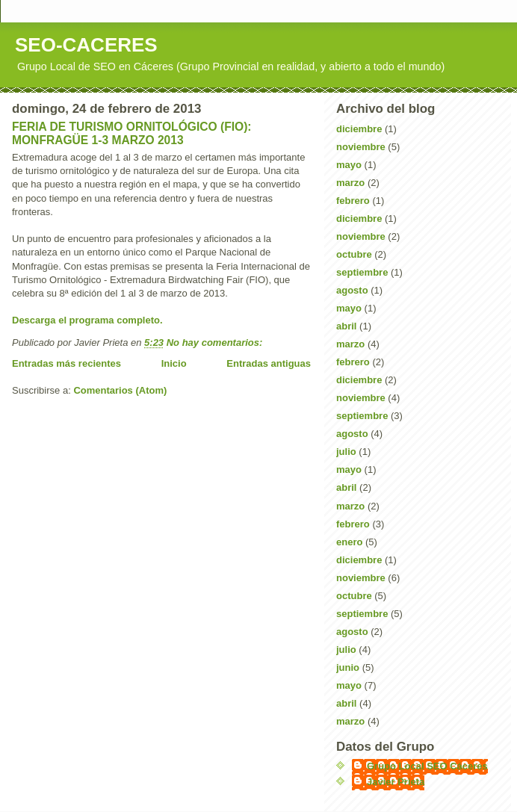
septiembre (362, 272)
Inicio (174, 363)
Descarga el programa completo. (87, 320)
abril (346, 326)
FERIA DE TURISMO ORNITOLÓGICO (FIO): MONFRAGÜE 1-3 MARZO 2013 (132, 133)
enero (349, 542)
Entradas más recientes (66, 363)
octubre (354, 254)
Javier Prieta (396, 782)
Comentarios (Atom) (120, 390)
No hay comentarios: (216, 343)
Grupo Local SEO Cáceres (427, 766)
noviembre (361, 147)
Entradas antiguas (269, 363)
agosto (352, 290)
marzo (350, 183)
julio (346, 452)
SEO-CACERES (86, 45)
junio (348, 667)
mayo (349, 165)
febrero (353, 201)
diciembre (359, 129)
